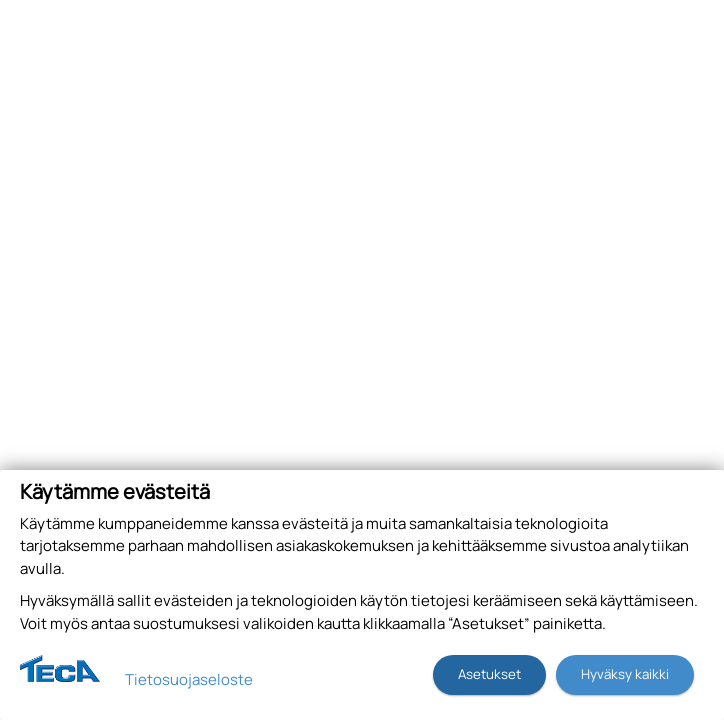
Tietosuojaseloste (189, 679)
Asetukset (489, 674)
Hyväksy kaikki (625, 674)
